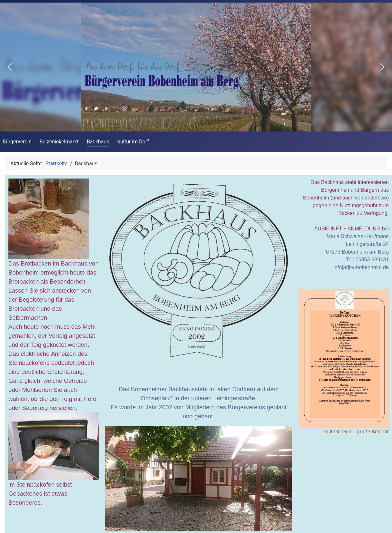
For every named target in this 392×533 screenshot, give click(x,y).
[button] (10, 67)
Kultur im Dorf (133, 142)
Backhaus (98, 142)
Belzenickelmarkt (59, 142)
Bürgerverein (17, 142)
